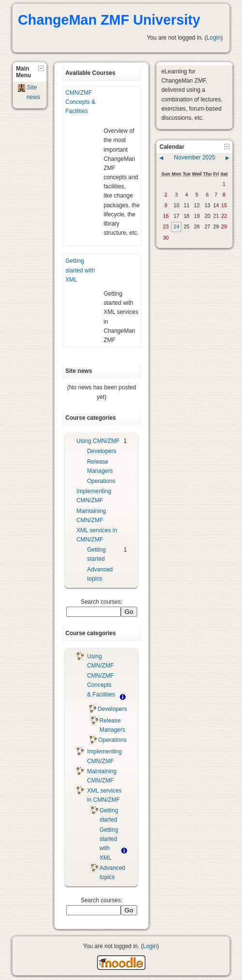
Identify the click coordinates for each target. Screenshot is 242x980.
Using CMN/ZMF (98, 441)
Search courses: (102, 602)
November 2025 (194, 157)
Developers (102, 451)
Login (214, 38)
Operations (101, 481)
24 (176, 227)
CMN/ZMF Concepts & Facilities (80, 102)
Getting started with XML (80, 270)
